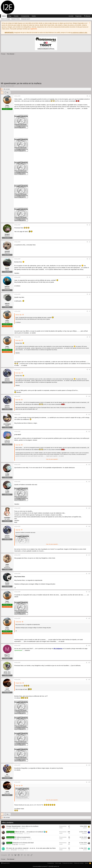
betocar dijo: (19, 315)
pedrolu (85, 828)
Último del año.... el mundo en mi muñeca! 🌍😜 (31, 832)
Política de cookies (79, 863)
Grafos (34, 16)
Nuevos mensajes (5, 19)
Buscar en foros (16, 19)
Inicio (4, 16)
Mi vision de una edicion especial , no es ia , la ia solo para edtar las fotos (31, 848)
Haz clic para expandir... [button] (52, 459)
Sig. (7, 92)
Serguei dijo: (19, 683)
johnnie (8, 850)
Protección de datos (68, 863)
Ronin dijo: (18, 340)
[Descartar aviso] (89, 23)
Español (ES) (5, 863)
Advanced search (25, 19)
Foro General (22, 828)
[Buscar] (87, 16)
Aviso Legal (58, 863)
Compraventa (25, 16)
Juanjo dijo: (18, 622)
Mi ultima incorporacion (23, 837)
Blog (10, 16)
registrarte (34, 29)
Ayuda (87, 863)
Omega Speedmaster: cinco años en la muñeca (22, 826)
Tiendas (16, 16)
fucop (8, 834)
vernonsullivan (83, 844)
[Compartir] (87, 96)
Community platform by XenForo (46, 866)
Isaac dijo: (18, 400)
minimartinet (9, 839)
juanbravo (84, 833)
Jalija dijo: (18, 530)
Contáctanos (51, 863)
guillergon (9, 845)
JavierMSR (9, 828)
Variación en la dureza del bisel (23, 843)
